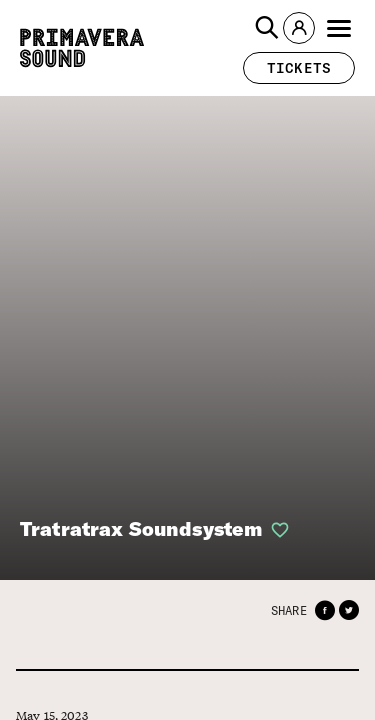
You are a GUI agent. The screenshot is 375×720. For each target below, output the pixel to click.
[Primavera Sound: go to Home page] (82, 48)
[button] (267, 28)
